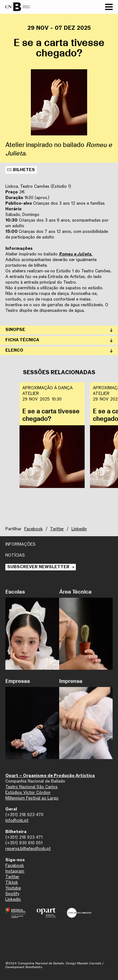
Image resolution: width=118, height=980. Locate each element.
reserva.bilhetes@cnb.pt (28, 849)
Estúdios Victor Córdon (28, 793)
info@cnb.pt (17, 820)
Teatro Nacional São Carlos (31, 787)
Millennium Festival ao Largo (32, 798)
